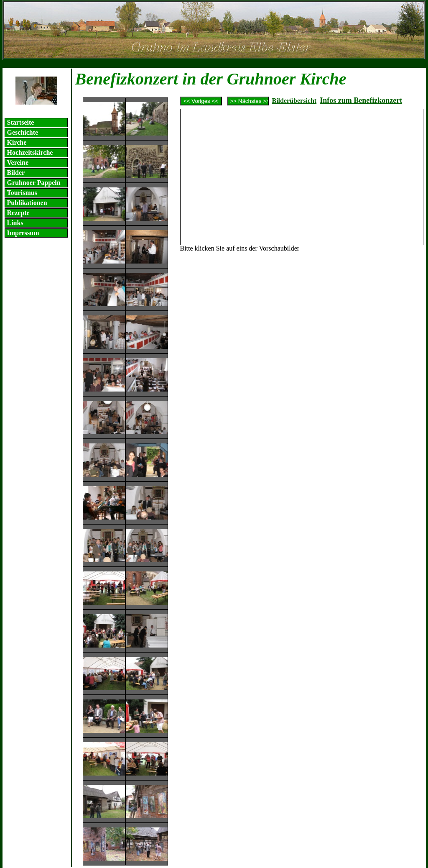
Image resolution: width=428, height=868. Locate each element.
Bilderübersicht (294, 101)
